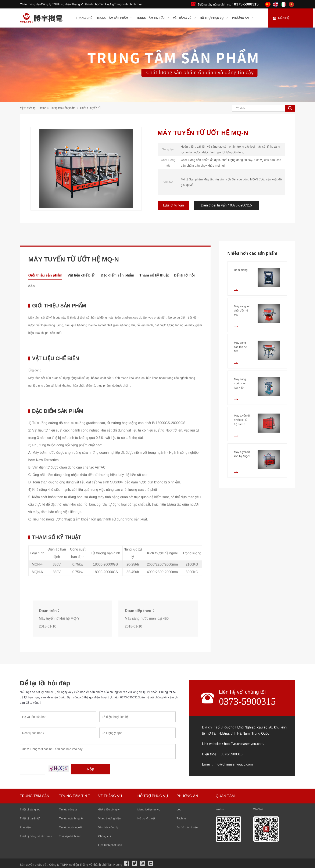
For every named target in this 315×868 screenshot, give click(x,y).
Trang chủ (84, 18)
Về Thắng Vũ (110, 833)
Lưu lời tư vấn (176, 205)
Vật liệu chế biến (82, 462)
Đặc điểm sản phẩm (117, 462)
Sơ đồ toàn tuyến (187, 865)
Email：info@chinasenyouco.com (227, 820)
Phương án (187, 833)
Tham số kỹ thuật (154, 462)
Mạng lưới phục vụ (149, 847)
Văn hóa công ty (108, 865)
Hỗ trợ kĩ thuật (146, 856)
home (43, 108)
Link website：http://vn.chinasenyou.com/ (233, 800)
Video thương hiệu (110, 856)
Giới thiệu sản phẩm (45, 462)
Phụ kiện (25, 865)
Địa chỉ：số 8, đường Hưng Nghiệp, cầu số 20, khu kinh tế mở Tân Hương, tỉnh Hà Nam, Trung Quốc (244, 786)
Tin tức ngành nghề (71, 856)
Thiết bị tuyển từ (90, 108)
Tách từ (181, 856)
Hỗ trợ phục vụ (153, 833)
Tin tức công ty (68, 847)
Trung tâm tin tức (77, 833)
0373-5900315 (247, 758)
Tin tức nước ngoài (71, 865)
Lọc (179, 847)
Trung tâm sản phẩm (63, 108)
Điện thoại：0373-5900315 (222, 810)
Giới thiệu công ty (109, 847)
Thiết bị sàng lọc (30, 847)
